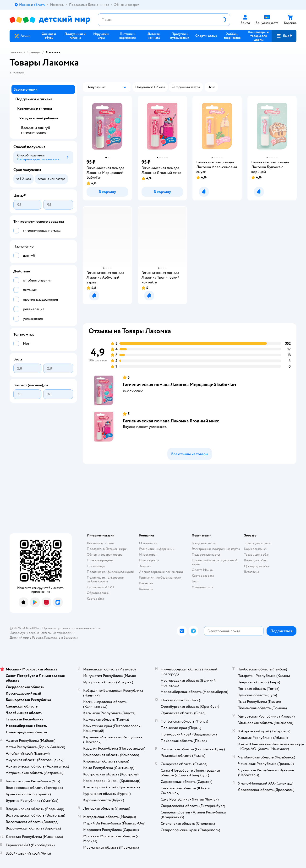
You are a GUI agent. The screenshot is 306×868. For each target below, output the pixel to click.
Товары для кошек (257, 543)
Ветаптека (251, 572)
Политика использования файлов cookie (106, 579)
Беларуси (71, 638)
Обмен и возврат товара (105, 555)
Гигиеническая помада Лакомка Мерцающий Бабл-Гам (180, 384)
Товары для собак (257, 555)
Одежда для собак (257, 566)
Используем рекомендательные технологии (42, 633)
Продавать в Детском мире (107, 549)
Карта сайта (95, 599)
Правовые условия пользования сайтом (71, 628)
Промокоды (96, 566)
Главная (16, 52)
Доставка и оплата (100, 543)
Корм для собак (255, 560)
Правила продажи (100, 560)
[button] (284, 36)
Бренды (34, 52)
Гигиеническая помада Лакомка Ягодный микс (171, 421)
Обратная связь (98, 593)
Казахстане (52, 638)
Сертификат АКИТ (101, 587)
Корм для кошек (256, 549)
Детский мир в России (26, 638)
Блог (195, 581)
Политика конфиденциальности (110, 572)
